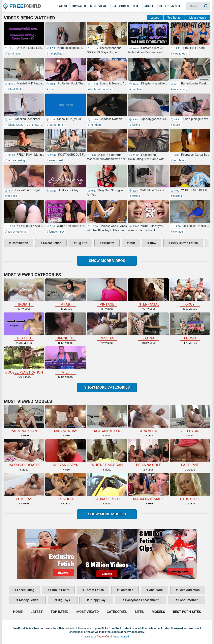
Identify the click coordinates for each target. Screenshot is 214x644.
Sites (137, 6)
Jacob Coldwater (24, 453)
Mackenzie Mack (148, 487)
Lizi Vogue (66, 487)
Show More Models (107, 514)
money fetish (28, 600)
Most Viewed (99, 6)
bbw (51, 89)
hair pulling (55, 54)
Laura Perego (107, 487)
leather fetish (57, 125)
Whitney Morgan (107, 453)
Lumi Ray (24, 487)
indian (24, 292)
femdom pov (56, 232)
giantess (137, 89)
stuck (176, 125)
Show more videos (107, 261)
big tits (81, 243)
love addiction (189, 590)
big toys (63, 600)
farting (136, 125)
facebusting (25, 590)
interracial (148, 292)
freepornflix (103, 637)
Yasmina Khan (24, 419)
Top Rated (79, 6)
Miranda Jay (66, 419)
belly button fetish (101, 89)
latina (148, 326)
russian (107, 326)
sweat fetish (181, 54)
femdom (95, 125)
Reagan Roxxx (107, 419)
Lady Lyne (190, 453)
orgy (190, 292)
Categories (121, 6)
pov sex (12, 196)
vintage (107, 292)
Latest (62, 6)
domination (14, 54)
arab (66, 292)
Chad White (15, 89)
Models (150, 6)
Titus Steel (190, 487)
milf (132, 243)
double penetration (24, 360)
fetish (190, 326)
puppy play (97, 600)
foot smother (187, 600)
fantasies (126, 590)
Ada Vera (148, 419)
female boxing (16, 160)
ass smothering (17, 232)
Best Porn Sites (171, 6)
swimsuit (179, 232)
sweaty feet (56, 160)
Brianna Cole (148, 453)
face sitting (180, 89)
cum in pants (59, 590)
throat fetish (94, 590)
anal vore (155, 590)
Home (22, 3)
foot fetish (179, 160)
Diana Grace (15, 125)
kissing (177, 196)
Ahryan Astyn (66, 453)
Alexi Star (190, 419)
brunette (34, 125)
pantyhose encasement (141, 600)
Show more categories (107, 387)
